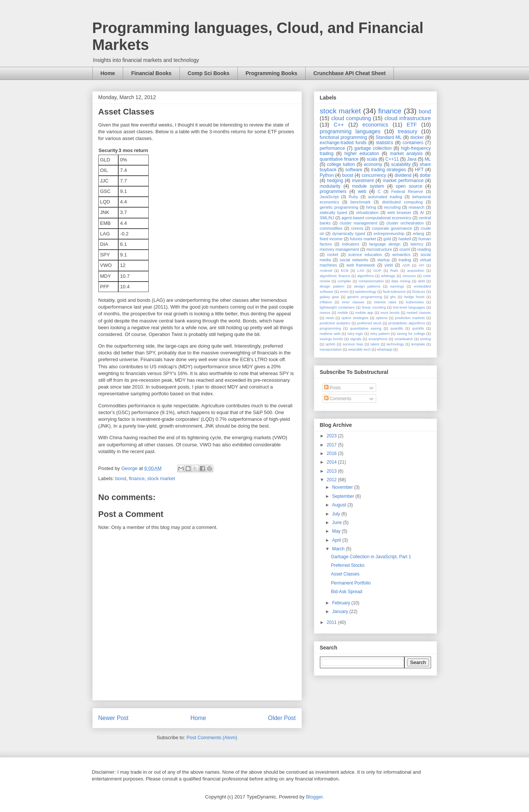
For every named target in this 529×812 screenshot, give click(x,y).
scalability (401, 164)
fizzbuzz (419, 292)
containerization (371, 281)
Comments (338, 399)
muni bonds (390, 313)
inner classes (353, 302)
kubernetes (415, 302)
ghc (393, 297)
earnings (397, 286)
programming (331, 328)
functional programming (344, 137)
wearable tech (359, 349)
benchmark (361, 202)
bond (121, 478)
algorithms (366, 276)
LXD (361, 270)
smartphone (378, 339)
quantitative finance (339, 159)
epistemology (366, 292)
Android (326, 270)
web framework (361, 265)
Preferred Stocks (347, 565)
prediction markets (410, 318)
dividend (403, 175)
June (337, 523)
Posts (332, 388)
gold (387, 239)
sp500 (330, 344)
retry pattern (380, 334)
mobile (343, 313)
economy (373, 164)
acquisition (415, 270)
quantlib (397, 328)
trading (405, 260)
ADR (406, 265)
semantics (402, 255)
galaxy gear (330, 297)
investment (363, 181)
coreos (357, 228)
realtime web (330, 334)
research (416, 207)
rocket (332, 255)
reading (424, 249)
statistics (384, 143)
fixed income (331, 239)
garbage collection (373, 148)
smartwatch (404, 339)
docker (417, 137)
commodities (331, 228)
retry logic (355, 334)
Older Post (282, 718)
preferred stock (369, 323)
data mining (401, 281)
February (341, 603)
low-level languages (409, 307)
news (330, 318)
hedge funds (414, 297)
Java (412, 159)
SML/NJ (327, 218)
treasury (408, 131)
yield (389, 265)
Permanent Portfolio (351, 583)
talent (375, 344)
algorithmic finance (335, 276)
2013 (332, 471)
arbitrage (388, 276)
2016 (332, 453)
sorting (426, 339)
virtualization (367, 212)
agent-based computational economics (377, 218)
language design (385, 244)
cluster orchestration (405, 223)
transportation (331, 349)
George (130, 468)
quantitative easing (366, 328)
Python (327, 175)
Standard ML (388, 137)
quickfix (418, 328)
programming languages (350, 131)
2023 (332, 436)
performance (332, 148)
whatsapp (385, 349)
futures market (363, 239)
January (341, 612)
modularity (330, 186)
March (339, 549)
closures (409, 276)
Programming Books (271, 73)
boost (347, 175)
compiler (344, 281)
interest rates (385, 302)
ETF (412, 125)
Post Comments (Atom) (212, 737)
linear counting (374, 307)
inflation (326, 302)
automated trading (385, 197)
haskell (405, 239)
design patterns (367, 286)
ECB (345, 270)
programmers (333, 191)
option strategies (355, 318)
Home (108, 73)
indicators (351, 244)
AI (422, 212)
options (382, 318)
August (340, 505)
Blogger (314, 797)
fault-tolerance (394, 292)
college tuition (341, 164)
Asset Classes (345, 574)
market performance (403, 181)
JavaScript (329, 197)
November (343, 487)
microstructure (379, 249)
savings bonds (332, 339)
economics (375, 125)
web (362, 191)
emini (344, 292)
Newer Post (114, 718)
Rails (394, 270)
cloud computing (351, 118)
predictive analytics (335, 323)
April (337, 540)
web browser (399, 212)
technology (395, 344)
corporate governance (392, 228)
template (418, 344)
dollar (425, 175)
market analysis (406, 154)
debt (421, 281)
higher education (362, 154)
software (354, 170)
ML (428, 159)
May (337, 531)
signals (356, 339)
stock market (161, 478)
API (421, 265)
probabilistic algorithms (407, 323)
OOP (377, 270)
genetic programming (339, 207)
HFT (419, 170)
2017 (332, 445)
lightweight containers (337, 307)
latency (417, 244)
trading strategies (388, 170)
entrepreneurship (389, 234)
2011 (332, 622)
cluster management (359, 223)
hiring (371, 207)
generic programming (365, 297)
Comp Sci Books (209, 73)
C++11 (392, 159)
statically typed (334, 212)
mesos (325, 313)
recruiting (392, 207)
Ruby (353, 197)
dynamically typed (349, 234)
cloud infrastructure (408, 118)
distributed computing (402, 202)
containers (413, 143)
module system (368, 186)
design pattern (332, 286)
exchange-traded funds (343, 143)
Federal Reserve (407, 191)
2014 (332, 462)
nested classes (419, 313)
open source (409, 186)
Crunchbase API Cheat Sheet (350, 73)
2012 (332, 480)
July (337, 514)
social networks (354, 260)
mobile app (364, 313)
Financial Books (151, 73)
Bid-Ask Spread (346, 592)
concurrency (374, 175)
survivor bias (353, 344)
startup (384, 260)
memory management (340, 249)
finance (137, 478)
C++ (339, 125)
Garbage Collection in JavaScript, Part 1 (371, 557)
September (344, 496)
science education (365, 255)
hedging (335, 181)
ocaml (405, 249)
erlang (419, 234)
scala (372, 159)
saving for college (411, 334)
